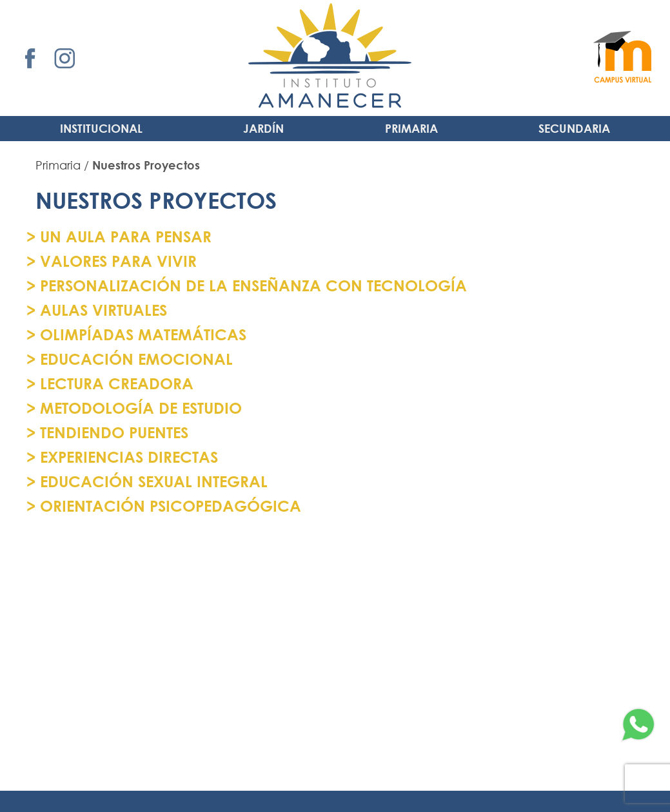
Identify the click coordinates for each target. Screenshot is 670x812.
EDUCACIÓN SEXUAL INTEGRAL (152, 481)
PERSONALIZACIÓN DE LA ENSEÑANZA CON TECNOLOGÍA (251, 285)
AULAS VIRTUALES (101, 310)
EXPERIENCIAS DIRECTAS (127, 457)
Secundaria (574, 128)
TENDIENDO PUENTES (112, 432)
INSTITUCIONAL (101, 128)
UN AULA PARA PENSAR (123, 236)
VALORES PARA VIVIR (116, 261)
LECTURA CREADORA (114, 383)
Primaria (411, 128)
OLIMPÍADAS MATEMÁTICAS (141, 334)
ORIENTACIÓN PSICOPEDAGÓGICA (168, 506)
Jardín (263, 128)
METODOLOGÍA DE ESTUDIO (139, 408)
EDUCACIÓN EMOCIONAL (134, 359)
